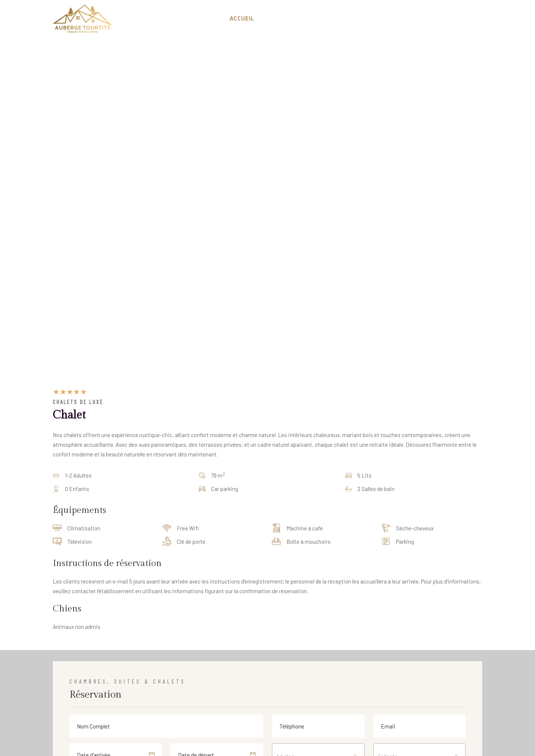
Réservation (325, 19)
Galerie (427, 19)
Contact (463, 19)
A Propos (279, 19)
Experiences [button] (381, 19)
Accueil (242, 19)
